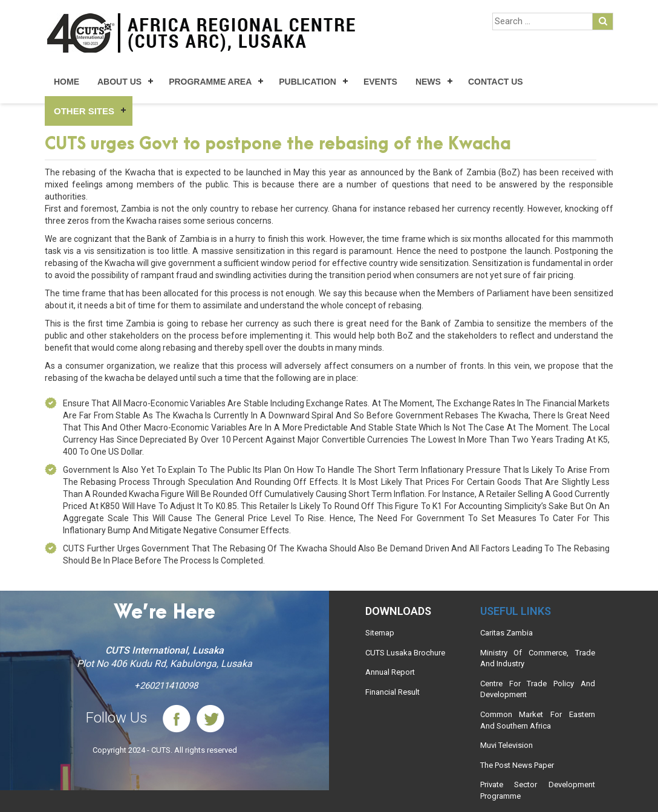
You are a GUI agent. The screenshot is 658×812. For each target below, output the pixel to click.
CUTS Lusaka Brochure (405, 653)
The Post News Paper (517, 765)
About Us (119, 82)
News (428, 82)
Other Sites (84, 111)
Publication (308, 82)
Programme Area (210, 82)
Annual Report (390, 672)
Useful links (516, 611)
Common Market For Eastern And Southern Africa (538, 720)
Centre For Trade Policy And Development (538, 689)
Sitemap (380, 633)
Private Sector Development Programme (538, 790)
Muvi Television (507, 745)
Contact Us (496, 82)
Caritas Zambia (507, 633)
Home (67, 82)
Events (380, 82)
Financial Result (393, 692)
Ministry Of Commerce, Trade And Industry (538, 658)
